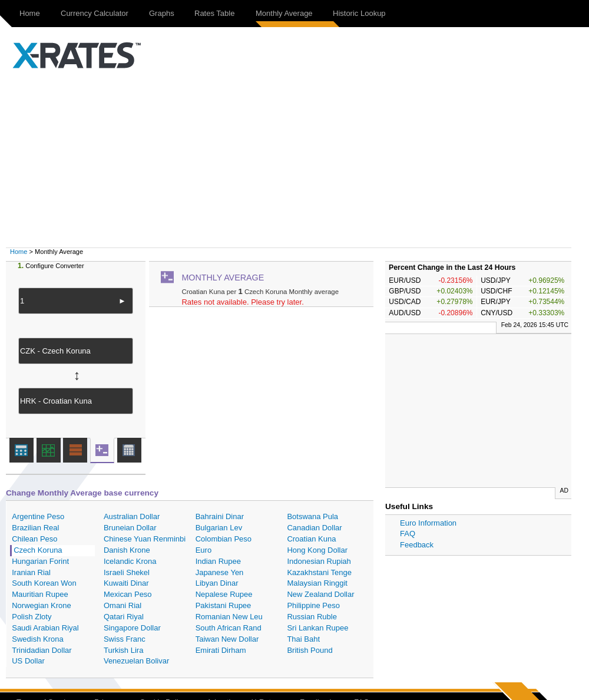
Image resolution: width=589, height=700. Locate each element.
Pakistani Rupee (224, 605)
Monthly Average (284, 13)
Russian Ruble (312, 617)
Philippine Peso (313, 605)
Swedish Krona (37, 639)
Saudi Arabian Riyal (45, 628)
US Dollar (28, 661)
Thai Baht (303, 639)
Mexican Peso (128, 594)
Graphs (162, 13)
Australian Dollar (132, 516)
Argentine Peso (38, 516)
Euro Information (428, 523)
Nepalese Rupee (224, 594)
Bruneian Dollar (130, 528)
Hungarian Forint (40, 561)
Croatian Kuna (311, 539)
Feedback (417, 545)
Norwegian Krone (41, 605)
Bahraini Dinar (220, 516)
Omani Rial (123, 605)
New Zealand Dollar (320, 594)
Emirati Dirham (221, 650)
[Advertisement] (300, 159)
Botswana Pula (312, 516)
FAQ (408, 534)
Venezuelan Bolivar (136, 661)
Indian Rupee (218, 561)
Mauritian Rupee (40, 594)
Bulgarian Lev (219, 528)
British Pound (310, 650)
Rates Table (214, 13)
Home (30, 13)
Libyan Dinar (217, 583)
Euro (203, 550)
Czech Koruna (38, 550)
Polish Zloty (32, 617)
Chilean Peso (34, 539)
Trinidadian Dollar (42, 650)
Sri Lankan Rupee (317, 628)
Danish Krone (127, 550)
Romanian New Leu (229, 617)
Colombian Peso (224, 539)
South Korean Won (44, 583)
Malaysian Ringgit (317, 583)
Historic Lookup (359, 13)
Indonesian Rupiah (319, 561)
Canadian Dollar (314, 528)
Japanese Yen (220, 572)
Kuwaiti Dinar (126, 583)
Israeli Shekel (127, 572)
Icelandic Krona (130, 561)
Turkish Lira (123, 650)
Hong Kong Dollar (317, 550)
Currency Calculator (95, 13)
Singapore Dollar (132, 628)
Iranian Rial (31, 572)
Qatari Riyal (124, 617)
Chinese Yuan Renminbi (145, 539)
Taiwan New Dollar (227, 639)
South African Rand (229, 628)
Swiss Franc (125, 639)
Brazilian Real (35, 528)
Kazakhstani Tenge (319, 572)
